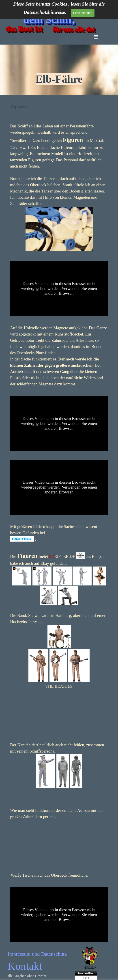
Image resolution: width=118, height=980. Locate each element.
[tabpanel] (59, 68)
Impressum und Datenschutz (37, 954)
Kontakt (25, 966)
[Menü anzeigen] (96, 37)
